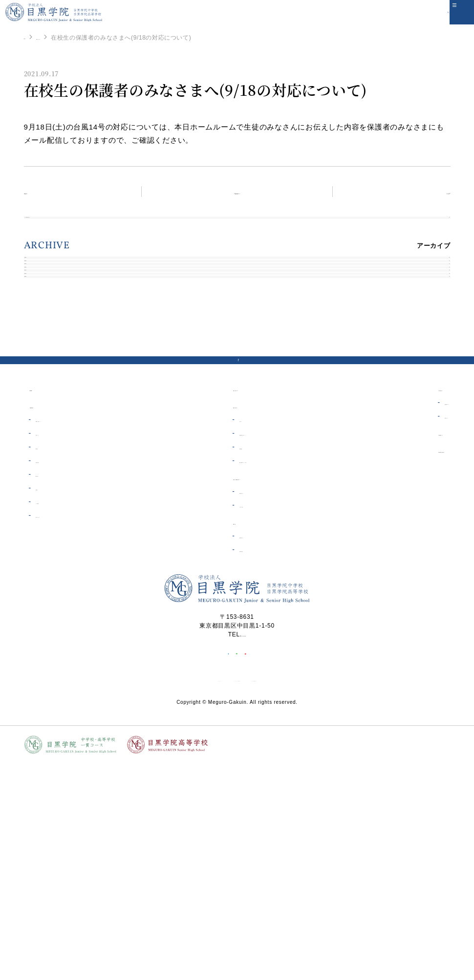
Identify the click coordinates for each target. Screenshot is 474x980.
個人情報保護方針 (311, 871)
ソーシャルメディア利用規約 (234, 871)
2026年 (42, 288)
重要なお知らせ (75, 38)
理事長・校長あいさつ (66, 595)
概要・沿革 (50, 650)
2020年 (42, 426)
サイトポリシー (160, 871)
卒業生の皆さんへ (403, 564)
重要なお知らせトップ (243, 191)
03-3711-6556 (244, 810)
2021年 (42, 403)
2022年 (42, 380)
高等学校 (206, 698)
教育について (54, 609)
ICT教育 (46, 623)
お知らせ (211, 595)
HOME (33, 37)
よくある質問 (54, 677)
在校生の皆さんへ (220, 581)
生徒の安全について (223, 564)
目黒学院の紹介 (52, 581)
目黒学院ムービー (403, 609)
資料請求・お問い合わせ (413, 626)
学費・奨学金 (54, 636)
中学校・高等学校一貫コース (237, 653)
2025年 (42, 311)
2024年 (42, 334)
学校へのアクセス (60, 691)
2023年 (42, 357)
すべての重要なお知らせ (67, 229)
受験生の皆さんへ (224, 667)
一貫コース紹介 (221, 681)
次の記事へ (420, 191)
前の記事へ (54, 191)
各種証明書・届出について (236, 609)
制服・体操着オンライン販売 (239, 636)
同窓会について (404, 592)
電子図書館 (215, 623)
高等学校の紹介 (221, 725)
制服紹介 (47, 664)
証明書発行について (411, 578)
